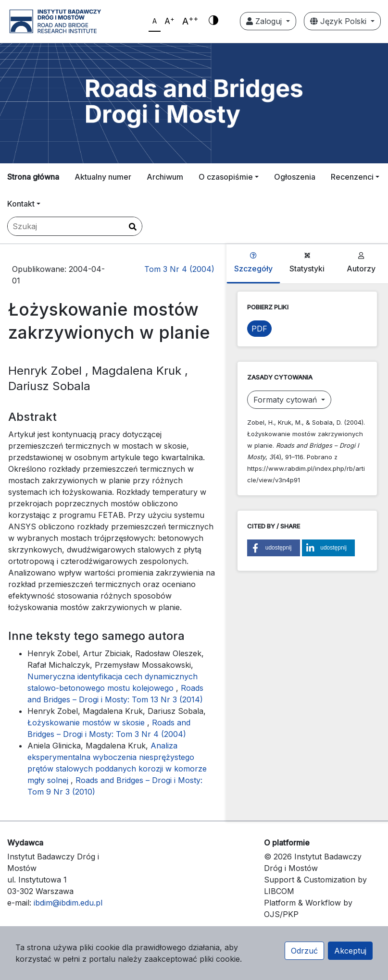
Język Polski (339, 21)
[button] (274, 548)
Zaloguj (265, 21)
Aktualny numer (103, 177)
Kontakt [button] (21, 204)
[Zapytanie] (75, 226)
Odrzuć (304, 951)
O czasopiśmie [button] (226, 177)
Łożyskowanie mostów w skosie (87, 723)
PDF (259, 329)
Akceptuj (350, 951)
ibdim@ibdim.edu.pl (68, 903)
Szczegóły (253, 263)
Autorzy (361, 263)
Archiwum (165, 177)
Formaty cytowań (286, 400)
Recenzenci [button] (352, 177)
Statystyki (307, 263)
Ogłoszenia (295, 177)
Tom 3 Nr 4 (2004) (179, 269)
